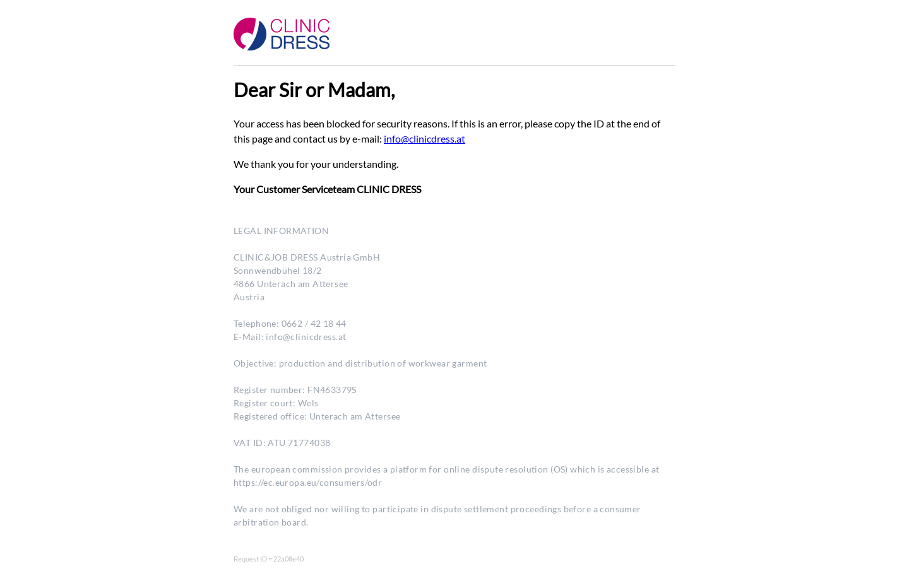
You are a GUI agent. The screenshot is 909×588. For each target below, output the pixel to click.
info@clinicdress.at (425, 138)
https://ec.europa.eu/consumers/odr (308, 482)
